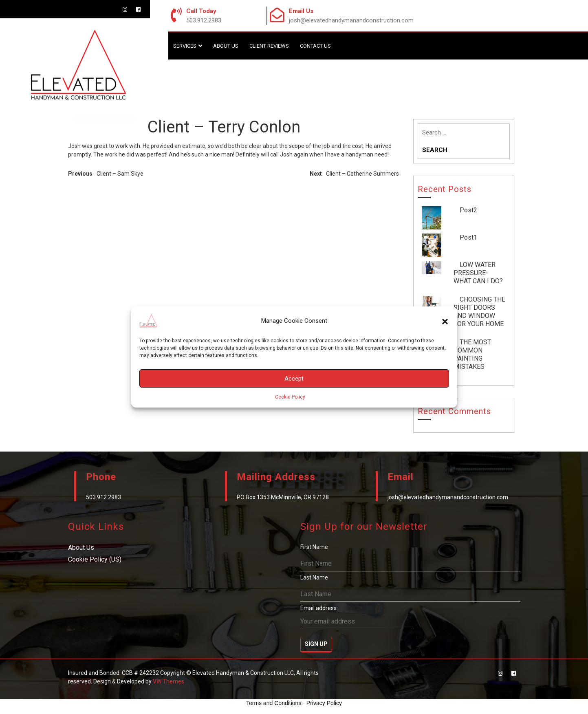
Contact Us (315, 46)
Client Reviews (269, 46)
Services (185, 46)
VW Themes (168, 681)
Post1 (468, 237)
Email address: (356, 617)
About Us (226, 46)
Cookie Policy (290, 397)
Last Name (314, 577)
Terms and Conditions (274, 703)
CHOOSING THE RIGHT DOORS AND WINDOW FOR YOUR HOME (479, 312)
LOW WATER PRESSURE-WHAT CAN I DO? (478, 273)
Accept (294, 379)
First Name (314, 547)
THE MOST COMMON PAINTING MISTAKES (472, 354)
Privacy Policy (324, 703)
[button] (445, 321)
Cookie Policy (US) (95, 559)
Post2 (468, 210)
